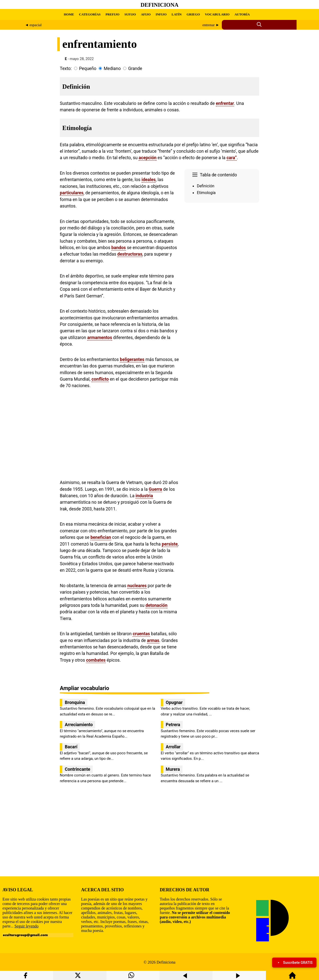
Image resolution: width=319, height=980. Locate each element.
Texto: (66, 69)
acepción (148, 158)
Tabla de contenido (218, 175)
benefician (101, 537)
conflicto (100, 379)
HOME (69, 14)
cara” (232, 158)
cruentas (141, 634)
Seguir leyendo (26, 926)
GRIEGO (193, 14)
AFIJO (146, 14)
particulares (72, 193)
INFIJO (161, 14)
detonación (157, 605)
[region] (222, 247)
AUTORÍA (242, 14)
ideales (149, 180)
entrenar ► (211, 25)
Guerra (155, 489)
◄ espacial (33, 25)
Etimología (206, 193)
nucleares (137, 586)
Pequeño (88, 69)
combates (96, 660)
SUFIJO (130, 14)
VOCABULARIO (217, 14)
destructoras (130, 254)
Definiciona (159, 5)
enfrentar (225, 103)
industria (144, 496)
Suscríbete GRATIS (294, 963)
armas (153, 640)
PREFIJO (113, 14)
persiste (170, 544)
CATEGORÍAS (90, 14)
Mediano (112, 69)
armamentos (100, 338)
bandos (119, 248)
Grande (135, 69)
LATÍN (176, 14)
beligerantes (132, 359)
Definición (206, 186)
